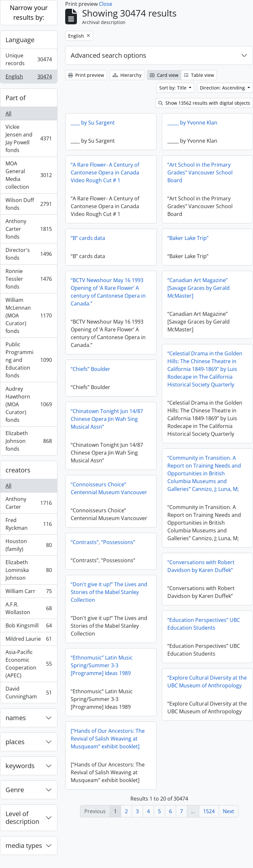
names (16, 718)
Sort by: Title (174, 88)
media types (24, 845)
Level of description (22, 818)
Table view (199, 75)
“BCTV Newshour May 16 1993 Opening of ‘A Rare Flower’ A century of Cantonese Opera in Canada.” (108, 292)
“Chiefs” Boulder (90, 369)
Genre (15, 790)
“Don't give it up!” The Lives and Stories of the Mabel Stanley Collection (109, 592)
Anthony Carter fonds (29, 229)
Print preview (86, 75)
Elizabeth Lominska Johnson (29, 570)
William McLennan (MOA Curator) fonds (29, 315)
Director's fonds (29, 254)
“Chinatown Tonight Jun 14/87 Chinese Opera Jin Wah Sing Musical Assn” (107, 419)
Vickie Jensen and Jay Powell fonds (29, 138)
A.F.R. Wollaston (29, 608)
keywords (20, 766)
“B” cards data (88, 238)
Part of (16, 98)
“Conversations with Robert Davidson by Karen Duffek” (201, 566)
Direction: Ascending (223, 88)
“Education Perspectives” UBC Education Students (204, 624)
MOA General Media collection (29, 175)
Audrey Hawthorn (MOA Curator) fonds (29, 404)
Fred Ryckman (29, 524)
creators (18, 470)
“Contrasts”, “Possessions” (103, 542)
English (29, 78)
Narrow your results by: (29, 12)
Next (229, 811)
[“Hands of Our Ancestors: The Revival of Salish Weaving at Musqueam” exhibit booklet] (108, 739)
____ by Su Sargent (93, 123)
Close (106, 4)
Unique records (29, 59)
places (15, 742)
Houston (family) (29, 545)
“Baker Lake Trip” (188, 238)
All (8, 113)
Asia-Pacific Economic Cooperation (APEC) (29, 664)
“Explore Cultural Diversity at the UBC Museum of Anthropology (207, 682)
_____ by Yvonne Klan (192, 123)
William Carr (29, 593)
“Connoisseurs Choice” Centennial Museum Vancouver (109, 488)
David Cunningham (29, 693)
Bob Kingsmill (29, 627)
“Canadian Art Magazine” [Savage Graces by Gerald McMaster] (199, 288)
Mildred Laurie (29, 640)
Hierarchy (127, 75)
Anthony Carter (29, 503)
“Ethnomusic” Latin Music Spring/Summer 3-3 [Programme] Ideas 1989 (102, 665)
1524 (209, 811)
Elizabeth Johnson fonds (29, 441)
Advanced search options (108, 55)
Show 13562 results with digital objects (204, 103)
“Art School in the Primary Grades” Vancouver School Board (200, 172)
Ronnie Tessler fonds (29, 279)
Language (20, 40)
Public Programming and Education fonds (29, 360)
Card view (164, 75)
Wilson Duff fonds (29, 204)
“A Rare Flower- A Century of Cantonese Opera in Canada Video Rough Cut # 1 (105, 172)
